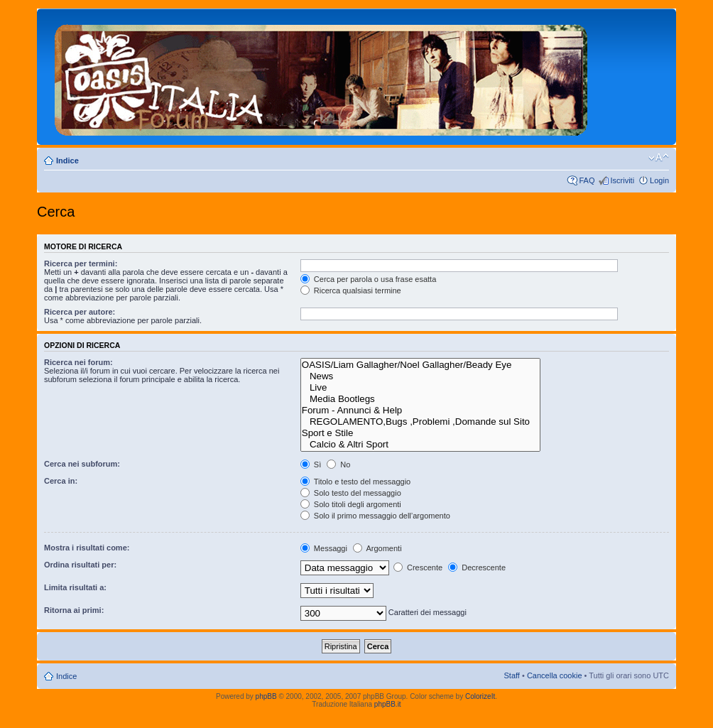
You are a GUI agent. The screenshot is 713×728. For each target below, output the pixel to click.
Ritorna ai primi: (74, 610)
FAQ (587, 180)
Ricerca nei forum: (78, 362)
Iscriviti (622, 180)
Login (659, 180)
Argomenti (377, 548)
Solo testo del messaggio (351, 493)
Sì (311, 464)
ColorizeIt (480, 696)
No (338, 464)
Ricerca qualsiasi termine (351, 290)
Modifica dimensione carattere (659, 158)
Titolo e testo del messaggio (355, 482)
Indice (67, 161)
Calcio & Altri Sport (421, 445)
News (421, 376)
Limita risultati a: (75, 587)
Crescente (418, 567)
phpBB (266, 696)
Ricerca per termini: (81, 264)
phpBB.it (388, 704)
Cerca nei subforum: (82, 464)
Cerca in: (61, 481)
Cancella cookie (555, 675)
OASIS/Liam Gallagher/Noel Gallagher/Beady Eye (421, 365)
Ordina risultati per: (80, 565)
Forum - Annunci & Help (421, 411)
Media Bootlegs (421, 399)
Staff (511, 675)
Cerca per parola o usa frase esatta (368, 279)
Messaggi (324, 548)
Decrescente (477, 567)
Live (421, 388)
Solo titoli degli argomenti (351, 504)
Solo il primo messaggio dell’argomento (375, 516)
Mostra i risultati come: (87, 548)
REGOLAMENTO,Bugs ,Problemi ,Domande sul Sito (421, 422)
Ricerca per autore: (80, 312)
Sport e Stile (421, 433)
